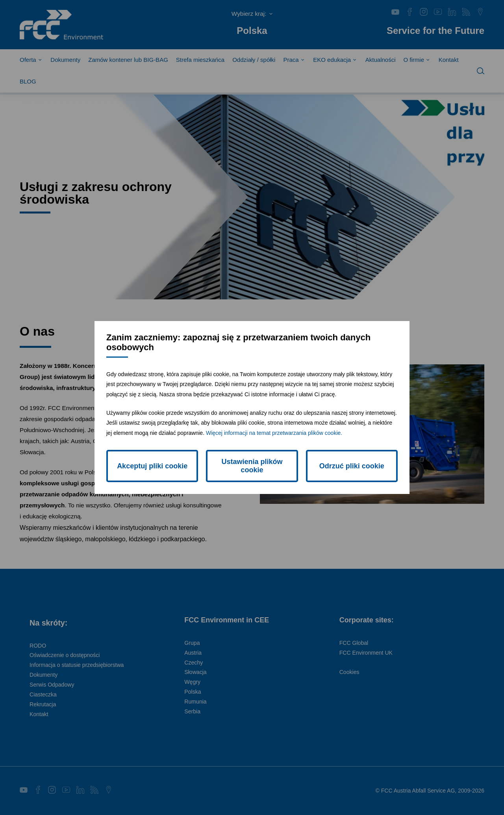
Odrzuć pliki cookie (352, 466)
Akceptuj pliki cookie (152, 466)
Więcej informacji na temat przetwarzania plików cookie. (274, 433)
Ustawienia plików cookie (252, 466)
